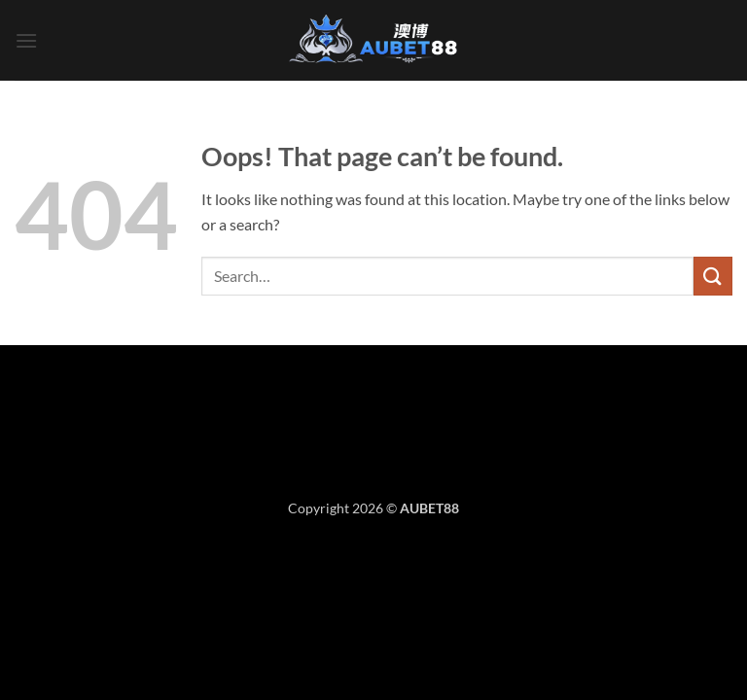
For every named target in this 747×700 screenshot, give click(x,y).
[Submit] (713, 276)
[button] (26, 40)
